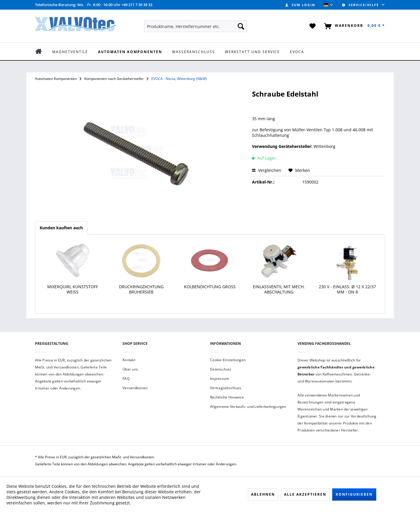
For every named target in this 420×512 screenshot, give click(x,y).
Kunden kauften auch (61, 228)
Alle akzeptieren (305, 494)
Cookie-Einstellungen (228, 360)
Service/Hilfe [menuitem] (361, 5)
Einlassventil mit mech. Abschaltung (279, 289)
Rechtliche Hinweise (227, 397)
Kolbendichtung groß (210, 287)
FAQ (126, 379)
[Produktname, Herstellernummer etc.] (196, 26)
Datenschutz (221, 369)
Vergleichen (267, 170)
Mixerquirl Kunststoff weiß (73, 289)
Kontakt (129, 360)
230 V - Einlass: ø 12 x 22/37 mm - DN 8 (347, 289)
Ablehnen (263, 494)
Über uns (130, 369)
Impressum (219, 379)
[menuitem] (300, 5)
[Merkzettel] (313, 26)
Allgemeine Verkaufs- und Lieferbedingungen (248, 407)
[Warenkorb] (353, 26)
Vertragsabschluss (226, 388)
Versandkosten (135, 388)
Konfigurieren (354, 494)
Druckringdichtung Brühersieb (141, 289)
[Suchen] (241, 26)
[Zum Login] (300, 5)
